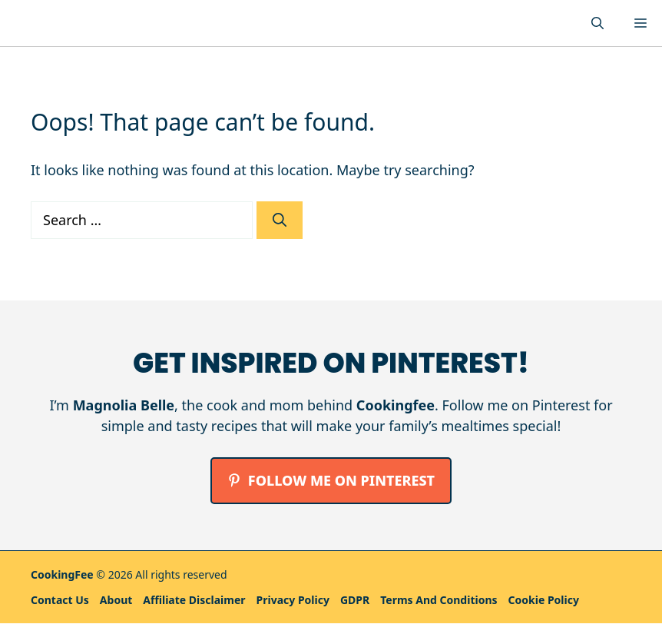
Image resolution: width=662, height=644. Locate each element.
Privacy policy (293, 600)
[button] (597, 23)
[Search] (280, 220)
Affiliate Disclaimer (194, 600)
